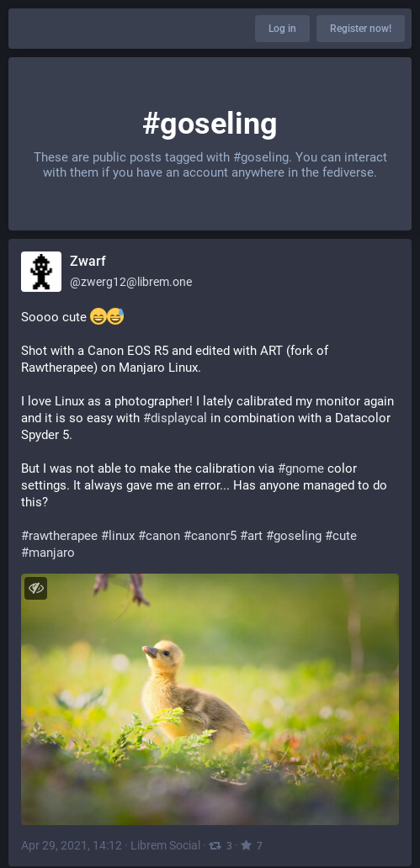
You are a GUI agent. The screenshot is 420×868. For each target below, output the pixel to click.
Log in (282, 29)
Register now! (361, 29)
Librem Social (165, 845)
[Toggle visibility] (36, 588)
